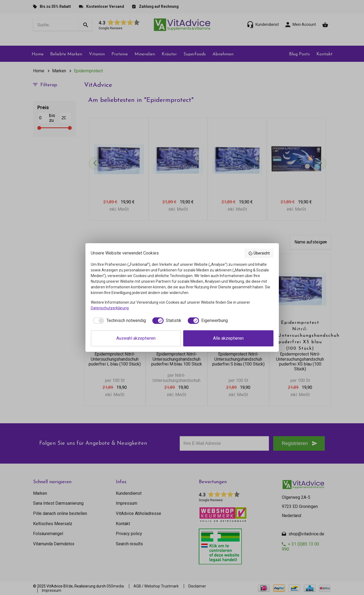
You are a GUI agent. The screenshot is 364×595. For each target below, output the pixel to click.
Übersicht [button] (259, 253)
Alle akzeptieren (228, 338)
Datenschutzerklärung (110, 308)
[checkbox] (118, 321)
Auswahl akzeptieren (136, 338)
